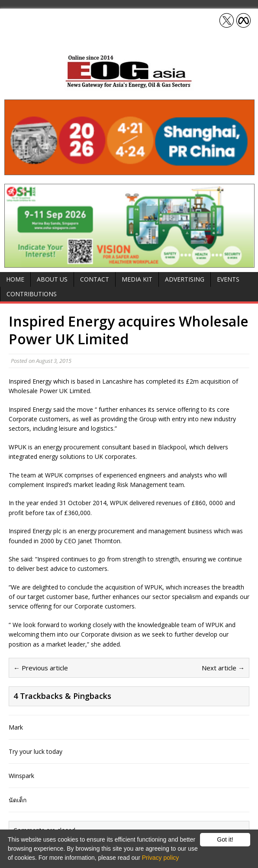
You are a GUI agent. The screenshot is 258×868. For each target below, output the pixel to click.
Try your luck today (35, 751)
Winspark (21, 776)
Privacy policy (161, 858)
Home (15, 279)
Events (228, 279)
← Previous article (41, 668)
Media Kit (137, 279)
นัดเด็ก (18, 800)
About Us (52, 279)
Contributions (32, 294)
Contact (95, 279)
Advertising (185, 279)
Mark (16, 727)
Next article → (223, 668)
